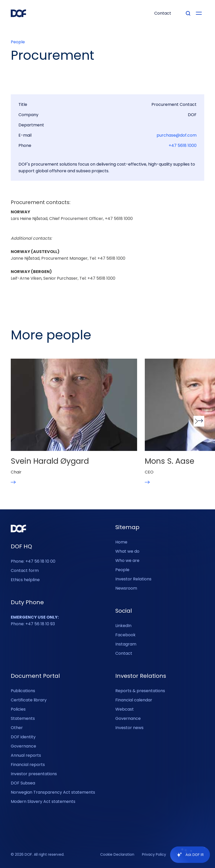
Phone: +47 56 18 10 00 (33, 561)
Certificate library (29, 700)
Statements (23, 718)
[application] (187, 855)
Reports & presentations (140, 691)
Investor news (129, 728)
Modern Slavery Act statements (43, 801)
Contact (124, 653)
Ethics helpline (25, 580)
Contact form (25, 571)
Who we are (127, 561)
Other (17, 728)
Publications (23, 691)
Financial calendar (134, 700)
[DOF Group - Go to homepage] (18, 13)
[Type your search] (188, 13)
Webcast (125, 709)
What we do (127, 551)
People (18, 42)
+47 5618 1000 (183, 146)
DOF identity (23, 737)
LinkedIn (123, 626)
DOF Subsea (23, 783)
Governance (23, 746)
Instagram (126, 644)
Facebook (125, 635)
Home (121, 542)
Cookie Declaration (117, 855)
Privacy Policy (154, 855)
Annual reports (26, 755)
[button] (199, 421)
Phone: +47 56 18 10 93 (35, 620)
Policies (18, 709)
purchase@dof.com (177, 135)
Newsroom (126, 588)
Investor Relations (133, 579)
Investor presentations (34, 774)
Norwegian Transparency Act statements (53, 792)
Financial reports (28, 765)
